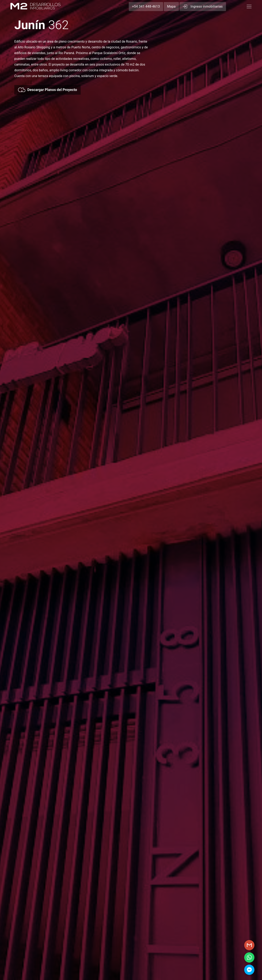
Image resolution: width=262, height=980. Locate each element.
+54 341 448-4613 (146, 6)
